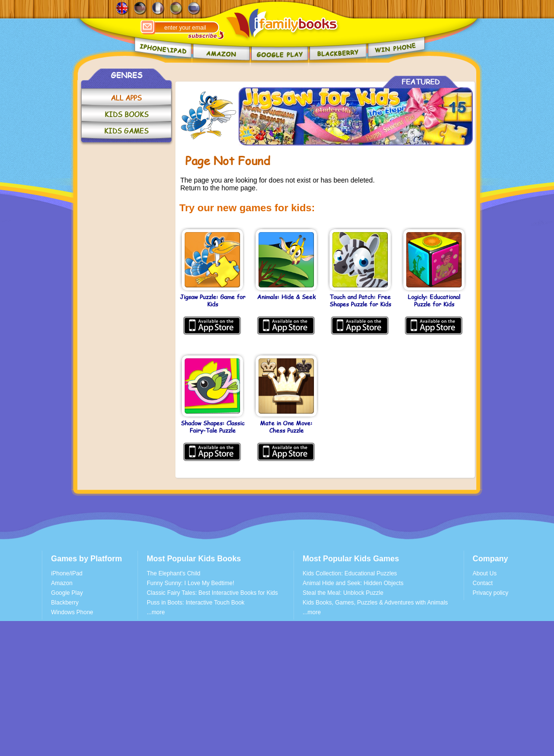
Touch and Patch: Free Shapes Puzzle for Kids (360, 301)
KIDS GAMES (126, 131)
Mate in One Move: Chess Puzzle (286, 427)
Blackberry (65, 603)
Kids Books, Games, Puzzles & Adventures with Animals (375, 603)
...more (156, 612)
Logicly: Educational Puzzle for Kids (434, 301)
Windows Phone (72, 612)
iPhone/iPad (67, 573)
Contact (483, 583)
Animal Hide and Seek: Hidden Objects (353, 583)
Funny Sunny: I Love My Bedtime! (190, 583)
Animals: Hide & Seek (286, 297)
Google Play (67, 593)
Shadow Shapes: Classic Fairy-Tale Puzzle (213, 427)
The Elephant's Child (173, 573)
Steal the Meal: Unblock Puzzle (343, 593)
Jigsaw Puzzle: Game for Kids (213, 301)
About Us (485, 573)
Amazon (62, 583)
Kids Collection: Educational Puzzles (350, 573)
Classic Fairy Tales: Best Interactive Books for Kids (212, 593)
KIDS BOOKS (127, 114)
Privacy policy (491, 593)
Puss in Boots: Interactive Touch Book (196, 603)
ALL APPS (126, 98)
